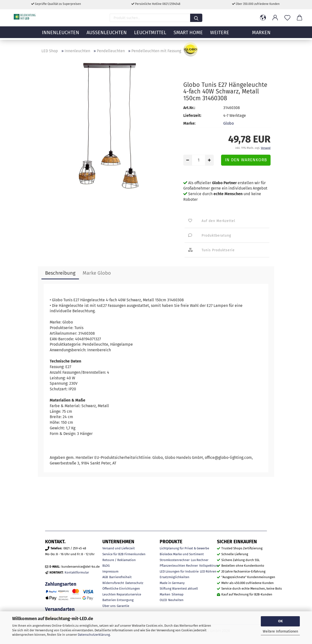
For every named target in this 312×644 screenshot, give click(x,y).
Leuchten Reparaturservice (122, 594)
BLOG (106, 566)
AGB (105, 577)
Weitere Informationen (280, 631)
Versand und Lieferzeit (119, 548)
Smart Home (188, 35)
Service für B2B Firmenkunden (124, 554)
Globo (229, 123)
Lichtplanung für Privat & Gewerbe (184, 548)
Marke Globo (97, 273)
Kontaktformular (77, 572)
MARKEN (261, 35)
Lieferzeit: (192, 116)
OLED (163, 600)
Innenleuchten (61, 35)
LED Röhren (208, 571)
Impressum (110, 571)
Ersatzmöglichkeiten (175, 577)
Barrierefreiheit (120, 577)
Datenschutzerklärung (94, 635)
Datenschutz (134, 583)
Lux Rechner (200, 560)
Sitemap (178, 594)
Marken (165, 594)
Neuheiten (176, 600)
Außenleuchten (107, 35)
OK (280, 621)
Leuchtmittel (150, 35)
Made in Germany (172, 583)
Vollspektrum (209, 566)
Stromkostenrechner (175, 560)
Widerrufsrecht (113, 583)
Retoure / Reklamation (119, 560)
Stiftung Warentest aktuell (179, 589)
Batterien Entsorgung (118, 600)
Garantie (123, 606)
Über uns (109, 606)
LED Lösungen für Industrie (179, 571)
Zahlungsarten (61, 584)
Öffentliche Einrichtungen (121, 589)
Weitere (220, 35)
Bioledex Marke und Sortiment (182, 554)
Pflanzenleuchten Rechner (179, 566)
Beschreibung (60, 273)
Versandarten (60, 609)
